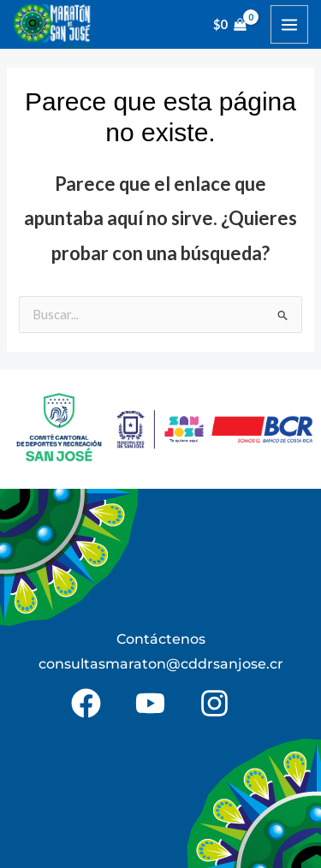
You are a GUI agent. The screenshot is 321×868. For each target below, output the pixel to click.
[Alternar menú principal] (289, 24)
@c (177, 664)
